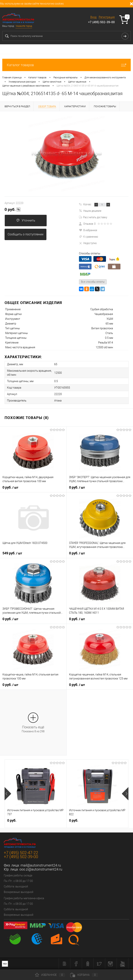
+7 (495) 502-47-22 (21, 853)
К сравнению (88, 236)
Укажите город (24, 26)
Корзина (84, 975)
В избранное (88, 230)
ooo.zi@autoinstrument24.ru (41, 869)
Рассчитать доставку (93, 217)
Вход (93, 17)
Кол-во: (87, 204)
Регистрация (107, 17)
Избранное (50, 975)
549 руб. (12, 553)
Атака (58, 401)
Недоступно (88, 243)
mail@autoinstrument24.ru (41, 865)
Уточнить (26, 220)
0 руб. (13, 209)
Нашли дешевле (90, 211)
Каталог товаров (66, 65)
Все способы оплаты (93, 282)
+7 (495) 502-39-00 (101, 22)
